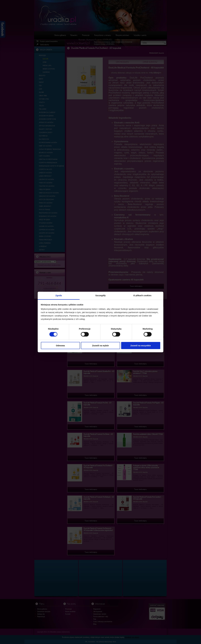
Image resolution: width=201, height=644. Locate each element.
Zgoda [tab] (59, 295)
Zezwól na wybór (100, 346)
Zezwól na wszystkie (141, 346)
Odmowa (60, 346)
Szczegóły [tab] (100, 295)
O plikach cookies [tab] (142, 295)
